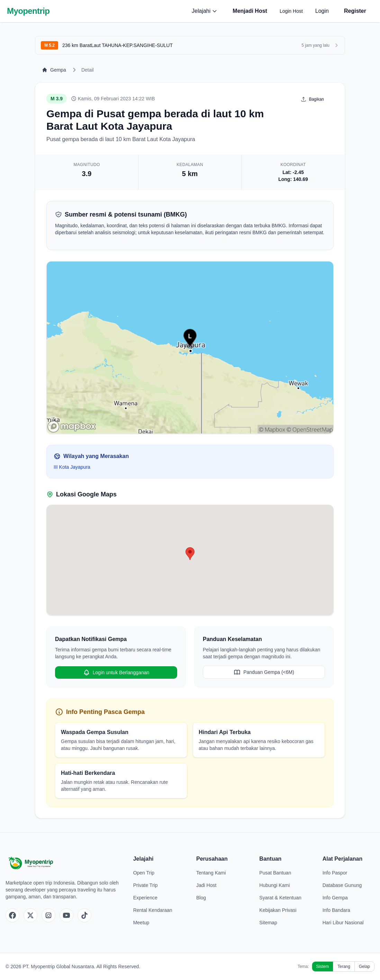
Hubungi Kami (274, 885)
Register (355, 11)
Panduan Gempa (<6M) (264, 672)
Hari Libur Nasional (343, 923)
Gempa (54, 70)
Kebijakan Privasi (278, 910)
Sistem (323, 967)
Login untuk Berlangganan (116, 672)
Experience (145, 898)
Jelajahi (205, 11)
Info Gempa (335, 898)
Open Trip (144, 873)
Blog (201, 898)
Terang (344, 967)
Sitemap (268, 923)
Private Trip (146, 885)
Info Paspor (335, 873)
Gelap (364, 967)
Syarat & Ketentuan (280, 898)
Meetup (141, 923)
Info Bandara (336, 910)
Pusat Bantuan (275, 873)
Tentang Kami (211, 873)
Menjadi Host (250, 11)
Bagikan (312, 99)
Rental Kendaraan (153, 910)
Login (322, 11)
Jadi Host (206, 885)
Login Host (291, 11)
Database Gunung (342, 885)
